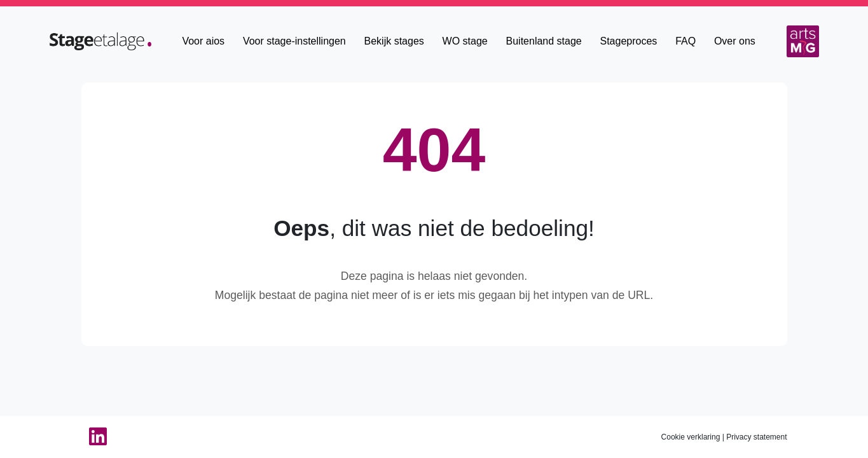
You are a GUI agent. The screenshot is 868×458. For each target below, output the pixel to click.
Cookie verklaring (691, 437)
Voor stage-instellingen (294, 41)
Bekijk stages (394, 41)
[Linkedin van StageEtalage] (94, 437)
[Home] (100, 41)
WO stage (465, 41)
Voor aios (203, 41)
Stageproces (629, 41)
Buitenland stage (544, 41)
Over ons (735, 41)
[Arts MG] (803, 41)
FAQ (685, 41)
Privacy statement (756, 437)
